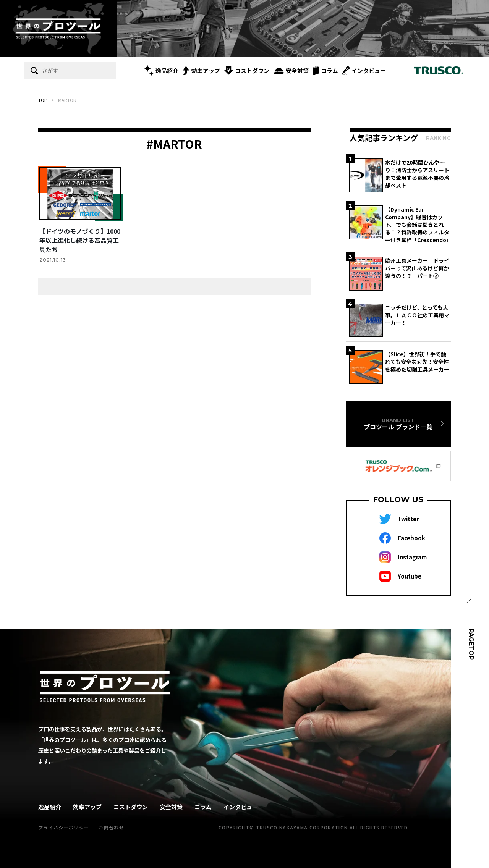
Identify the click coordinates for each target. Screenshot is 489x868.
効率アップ (201, 71)
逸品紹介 (161, 70)
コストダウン (247, 70)
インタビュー (364, 71)
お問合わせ (111, 827)
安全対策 (291, 70)
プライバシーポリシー (64, 827)
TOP (43, 100)
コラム (325, 70)
